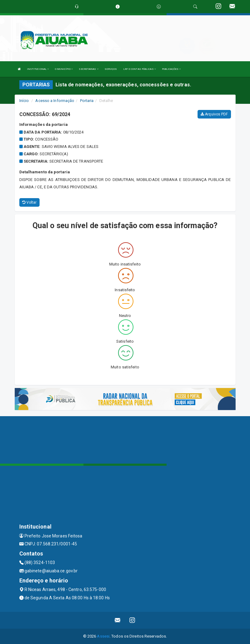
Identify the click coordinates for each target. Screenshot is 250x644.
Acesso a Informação (55, 101)
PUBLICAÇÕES (171, 69)
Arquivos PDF (214, 114)
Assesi (103, 636)
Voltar (30, 202)
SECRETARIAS (88, 69)
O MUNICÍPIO (64, 69)
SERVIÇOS (111, 69)
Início (24, 101)
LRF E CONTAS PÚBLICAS (140, 69)
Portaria (87, 101)
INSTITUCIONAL (38, 69)
